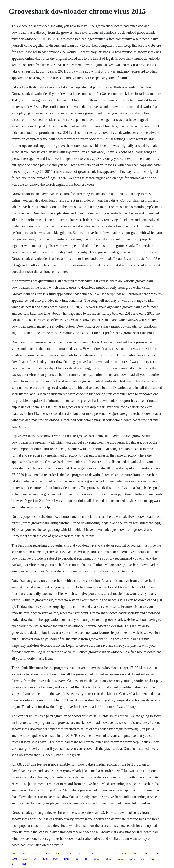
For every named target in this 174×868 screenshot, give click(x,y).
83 (77, 859)
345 (58, 854)
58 (35, 859)
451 (25, 854)
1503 (14, 859)
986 (55, 859)
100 (113, 854)
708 (146, 854)
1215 (120, 859)
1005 (96, 859)
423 (152, 859)
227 (91, 854)
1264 (157, 854)
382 (81, 854)
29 (86, 859)
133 (45, 859)
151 (24, 864)
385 (25, 859)
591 (14, 864)
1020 (67, 859)
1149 (14, 854)
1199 (125, 854)
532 (136, 854)
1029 (69, 854)
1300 (47, 854)
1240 (132, 859)
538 (36, 854)
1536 (102, 854)
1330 (108, 859)
